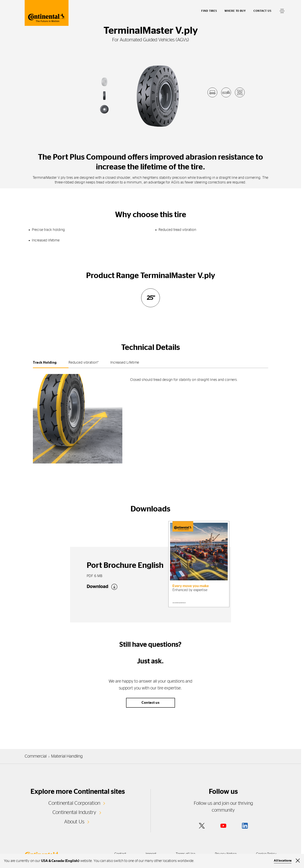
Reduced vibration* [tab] (84, 363)
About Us (74, 822)
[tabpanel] (151, 416)
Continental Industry (74, 812)
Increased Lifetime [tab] (125, 363)
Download (97, 587)
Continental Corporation (74, 803)
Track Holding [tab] (45, 363)
